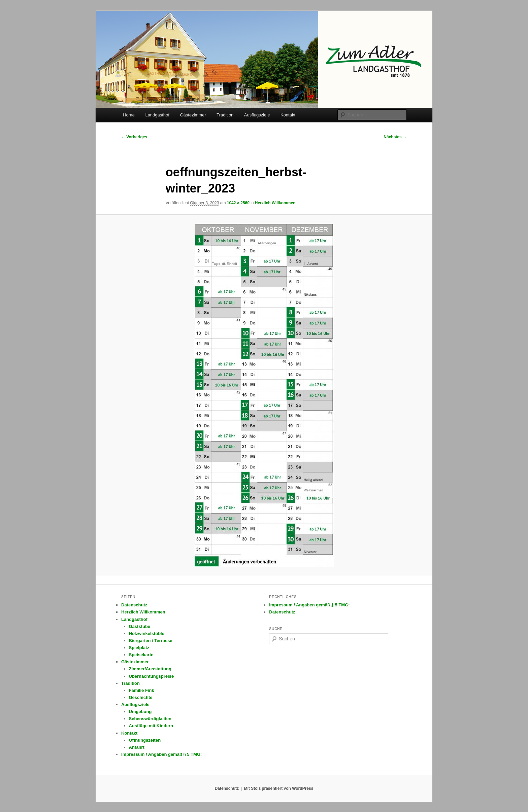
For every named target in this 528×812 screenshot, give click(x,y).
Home (129, 115)
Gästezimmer (193, 115)
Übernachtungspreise (152, 676)
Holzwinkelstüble (147, 633)
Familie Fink (142, 690)
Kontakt (288, 115)
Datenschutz (134, 605)
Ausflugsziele (257, 115)
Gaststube (140, 626)
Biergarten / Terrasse (151, 641)
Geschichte (141, 697)
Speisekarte (141, 655)
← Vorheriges (134, 137)
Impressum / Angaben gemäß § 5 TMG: (161, 754)
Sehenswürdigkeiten (150, 719)
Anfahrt (137, 747)
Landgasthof (157, 115)
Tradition (225, 115)
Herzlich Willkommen (275, 203)
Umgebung (140, 712)
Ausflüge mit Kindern (151, 726)
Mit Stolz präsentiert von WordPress (278, 788)
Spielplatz (139, 648)
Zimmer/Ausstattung (150, 669)
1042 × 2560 (238, 203)
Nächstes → (395, 137)
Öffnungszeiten (145, 740)
